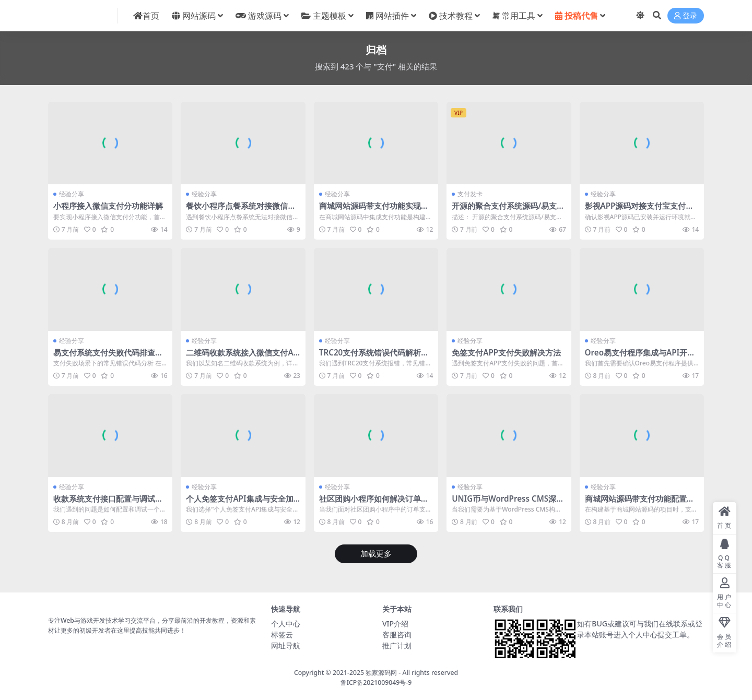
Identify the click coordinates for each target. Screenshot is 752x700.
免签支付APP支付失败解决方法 (506, 352)
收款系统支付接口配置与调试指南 (108, 503)
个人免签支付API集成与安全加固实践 (239, 503)
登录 (686, 16)
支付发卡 (470, 194)
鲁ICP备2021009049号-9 (376, 683)
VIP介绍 (395, 624)
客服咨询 (397, 634)
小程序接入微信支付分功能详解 (108, 206)
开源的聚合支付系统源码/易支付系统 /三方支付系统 (508, 210)
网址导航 (286, 645)
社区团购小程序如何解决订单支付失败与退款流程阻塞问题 (374, 503)
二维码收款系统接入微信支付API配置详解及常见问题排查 (242, 357)
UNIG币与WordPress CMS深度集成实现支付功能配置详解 (508, 503)
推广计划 (397, 645)
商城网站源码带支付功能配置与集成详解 (640, 503)
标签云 (282, 634)
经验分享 (72, 194)
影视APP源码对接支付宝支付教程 (639, 210)
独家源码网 (381, 673)
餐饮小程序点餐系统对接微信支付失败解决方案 (241, 210)
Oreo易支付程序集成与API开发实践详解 (640, 357)
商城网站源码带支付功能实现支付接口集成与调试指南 (374, 210)
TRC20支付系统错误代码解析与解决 (374, 357)
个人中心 (286, 624)
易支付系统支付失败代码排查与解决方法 (108, 357)
